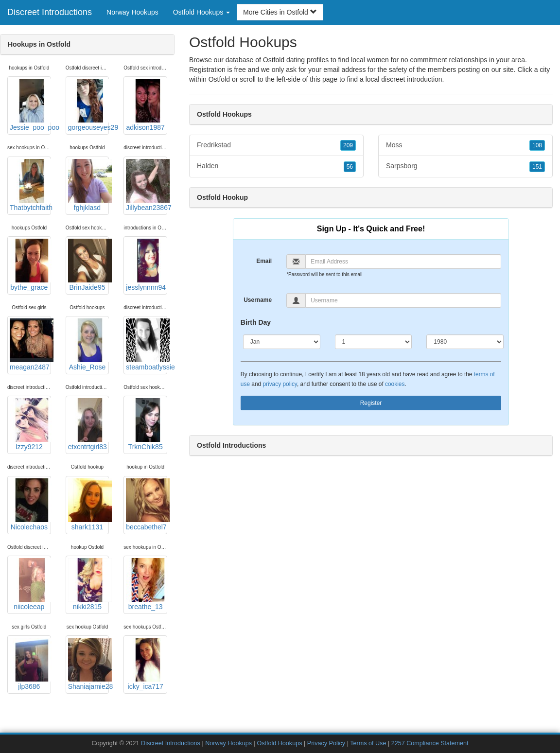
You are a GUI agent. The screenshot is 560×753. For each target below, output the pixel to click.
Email (264, 261)
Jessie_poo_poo (30, 105)
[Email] (403, 262)
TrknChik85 (147, 424)
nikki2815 (89, 584)
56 (350, 167)
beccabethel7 (147, 505)
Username (258, 300)
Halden (276, 166)
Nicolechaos (30, 505)
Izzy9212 (30, 424)
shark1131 (89, 505)
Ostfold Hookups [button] (201, 12)
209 (348, 145)
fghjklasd (89, 185)
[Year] (465, 342)
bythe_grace (30, 265)
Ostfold (219, 79)
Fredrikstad (276, 145)
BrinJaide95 (89, 265)
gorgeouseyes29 (89, 105)
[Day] (374, 342)
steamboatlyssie (147, 345)
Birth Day (256, 322)
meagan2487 (30, 345)
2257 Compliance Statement (430, 743)
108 (537, 145)
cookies (395, 384)
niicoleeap (30, 584)
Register (371, 403)
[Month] (282, 342)
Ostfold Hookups (279, 743)
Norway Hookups (132, 12)
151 (537, 167)
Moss (465, 145)
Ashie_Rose (89, 345)
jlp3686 (30, 664)
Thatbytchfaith (30, 185)
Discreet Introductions (50, 12)
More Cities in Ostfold (280, 12)
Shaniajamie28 (89, 664)
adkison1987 (147, 105)
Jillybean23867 (147, 185)
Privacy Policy (326, 743)
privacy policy (280, 384)
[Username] (403, 300)
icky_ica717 (147, 664)
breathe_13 (147, 584)
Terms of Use (368, 743)
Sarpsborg (465, 166)
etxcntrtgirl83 (89, 424)
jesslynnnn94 (147, 265)
